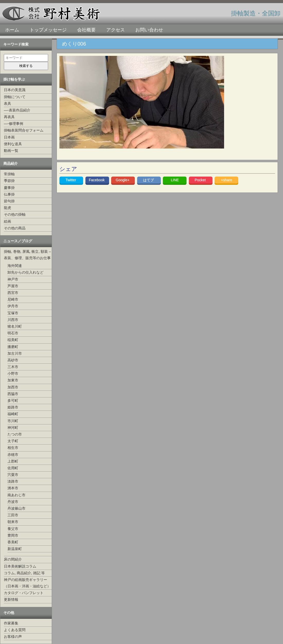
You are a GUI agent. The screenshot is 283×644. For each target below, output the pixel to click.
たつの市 (15, 434)
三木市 (13, 367)
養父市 (13, 529)
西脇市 (13, 394)
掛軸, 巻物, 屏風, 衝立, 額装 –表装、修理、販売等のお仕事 (27, 255)
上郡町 (13, 461)
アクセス (116, 30)
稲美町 (13, 340)
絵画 (7, 221)
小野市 (13, 373)
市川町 (13, 421)
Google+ (123, 180)
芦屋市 (13, 286)
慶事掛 (9, 188)
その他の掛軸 (15, 214)
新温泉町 (15, 549)
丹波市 (13, 502)
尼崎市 (13, 299)
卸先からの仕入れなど (25, 272)
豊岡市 (13, 535)
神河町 (13, 428)
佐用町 (13, 468)
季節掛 (9, 181)
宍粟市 (13, 475)
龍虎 (7, 208)
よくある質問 (15, 630)
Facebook (97, 180)
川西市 (13, 320)
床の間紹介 (13, 559)
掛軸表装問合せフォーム (24, 130)
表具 (7, 103)
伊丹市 (13, 306)
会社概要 (86, 30)
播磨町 (13, 347)
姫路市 (13, 407)
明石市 (13, 333)
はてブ (149, 180)
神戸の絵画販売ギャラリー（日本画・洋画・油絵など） (27, 583)
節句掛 (9, 201)
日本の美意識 (15, 90)
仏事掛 (9, 194)
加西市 (13, 387)
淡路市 (13, 481)
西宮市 (13, 293)
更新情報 (11, 599)
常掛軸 (9, 174)
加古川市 (15, 353)
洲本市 (13, 488)
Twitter (71, 180)
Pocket (201, 180)
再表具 (9, 117)
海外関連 (15, 266)
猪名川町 (15, 326)
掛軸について (15, 97)
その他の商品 (15, 228)
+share (227, 180)
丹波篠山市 (16, 508)
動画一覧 (11, 151)
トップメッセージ (48, 30)
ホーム (12, 30)
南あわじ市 (16, 495)
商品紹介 (11, 163)
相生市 (13, 448)
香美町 (13, 542)
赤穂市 (13, 455)
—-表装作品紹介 (17, 110)
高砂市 (13, 360)
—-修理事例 (14, 124)
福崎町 (13, 414)
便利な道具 (13, 144)
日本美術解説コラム (20, 566)
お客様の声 (13, 637)
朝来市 (13, 522)
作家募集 (11, 623)
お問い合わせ (149, 30)
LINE (175, 180)
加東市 (13, 380)
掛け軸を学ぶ (14, 79)
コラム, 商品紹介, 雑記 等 (24, 573)
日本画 (9, 137)
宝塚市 (13, 313)
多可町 (13, 401)
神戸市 (13, 279)
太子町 (13, 441)
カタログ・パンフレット (24, 593)
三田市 (13, 515)
